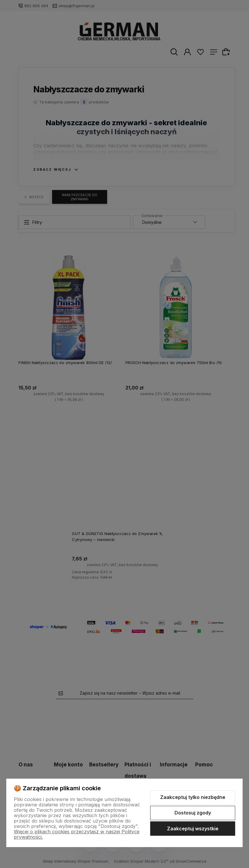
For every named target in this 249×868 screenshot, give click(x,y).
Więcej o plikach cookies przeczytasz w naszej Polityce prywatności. (77, 834)
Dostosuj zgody (193, 813)
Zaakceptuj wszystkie (193, 829)
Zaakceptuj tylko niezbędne (193, 797)
